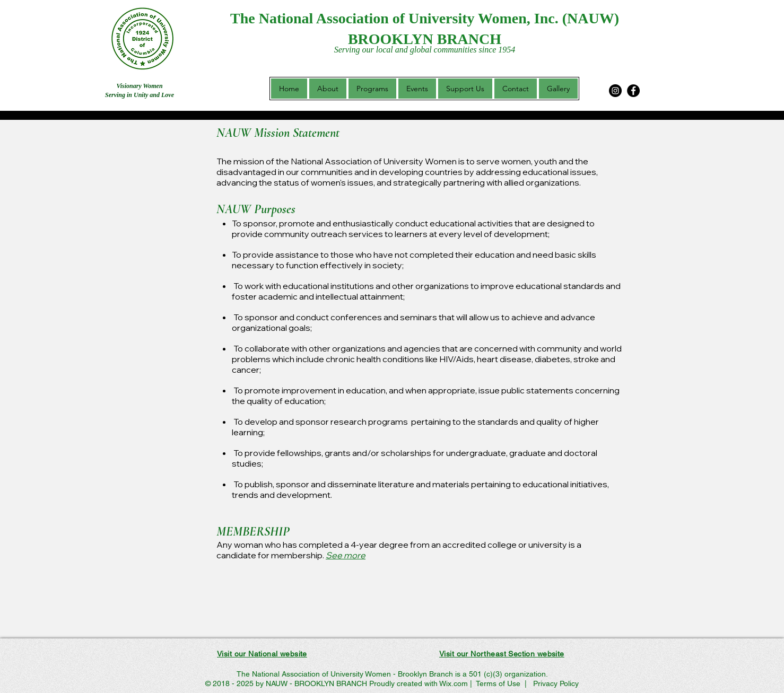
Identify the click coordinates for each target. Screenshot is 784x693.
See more (346, 555)
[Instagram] (615, 91)
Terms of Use (498, 683)
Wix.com (454, 683)
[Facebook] (633, 91)
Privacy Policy (555, 683)
